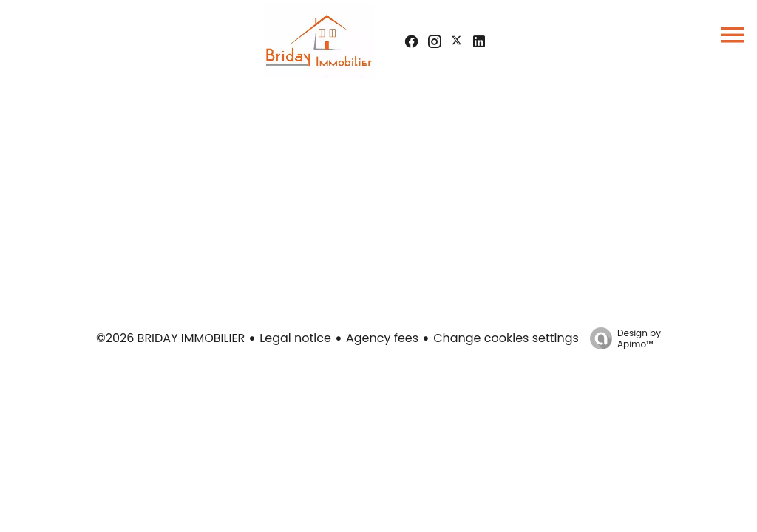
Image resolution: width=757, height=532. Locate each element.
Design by (622, 338)
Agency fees (382, 338)
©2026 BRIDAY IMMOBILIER (170, 338)
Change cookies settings (506, 338)
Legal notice (295, 338)
